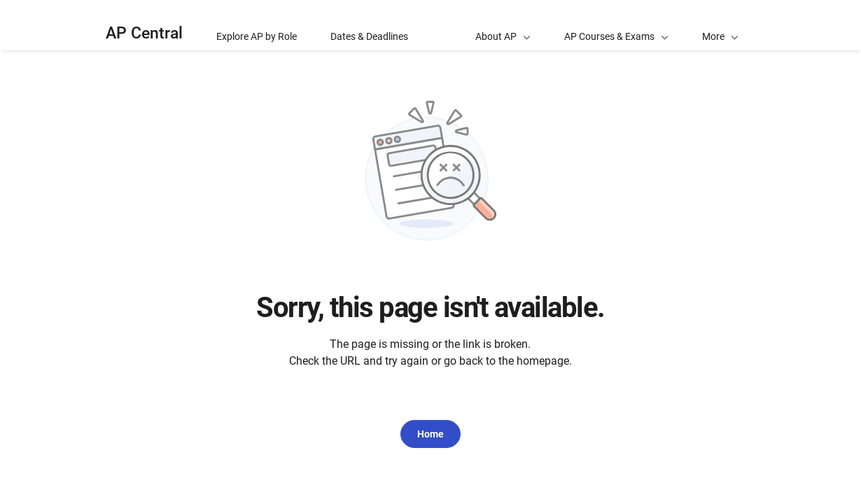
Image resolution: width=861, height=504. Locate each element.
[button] (720, 25)
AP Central (144, 33)
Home (430, 434)
